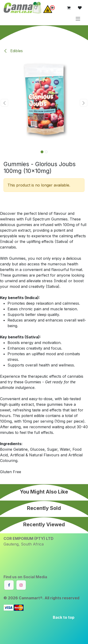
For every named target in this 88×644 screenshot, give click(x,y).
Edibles (13, 51)
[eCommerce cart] (69, 8)
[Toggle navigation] (78, 18)
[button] (4, 103)
